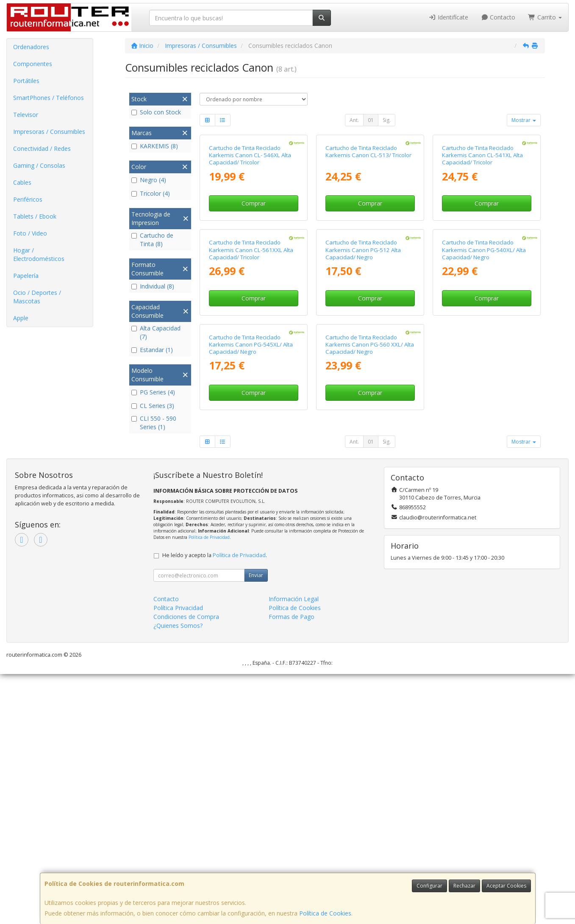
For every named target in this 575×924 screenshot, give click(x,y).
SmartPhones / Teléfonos (49, 98)
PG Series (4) (153, 392)
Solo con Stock (156, 112)
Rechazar (464, 886)
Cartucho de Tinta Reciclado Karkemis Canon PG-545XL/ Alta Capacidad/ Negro (251, 594)
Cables (22, 182)
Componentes (33, 64)
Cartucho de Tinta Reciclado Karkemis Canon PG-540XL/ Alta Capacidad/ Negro (484, 416)
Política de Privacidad (209, 787)
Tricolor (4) (151, 193)
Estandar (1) (152, 350)
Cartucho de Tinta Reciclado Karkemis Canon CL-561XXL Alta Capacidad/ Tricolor (251, 416)
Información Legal (294, 849)
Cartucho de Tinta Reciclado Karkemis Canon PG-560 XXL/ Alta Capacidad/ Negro (370, 594)
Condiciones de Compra (186, 867)
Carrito (545, 17)
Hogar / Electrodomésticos (39, 254)
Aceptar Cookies (506, 886)
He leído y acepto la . (215, 805)
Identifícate (448, 17)
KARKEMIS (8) (155, 146)
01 (371, 120)
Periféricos (28, 199)
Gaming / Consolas (39, 165)
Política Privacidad (178, 858)
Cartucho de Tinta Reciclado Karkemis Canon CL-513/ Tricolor (368, 234)
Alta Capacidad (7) (156, 332)
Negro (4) (149, 180)
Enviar (256, 825)
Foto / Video (30, 233)
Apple (21, 318)
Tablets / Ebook (35, 216)
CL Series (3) (153, 406)
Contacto (498, 17)
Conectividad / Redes (42, 148)
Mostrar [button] (524, 120)
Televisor (26, 115)
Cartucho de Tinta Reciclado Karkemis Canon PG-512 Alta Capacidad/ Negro (363, 416)
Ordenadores (31, 47)
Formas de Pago (292, 867)
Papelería (26, 276)
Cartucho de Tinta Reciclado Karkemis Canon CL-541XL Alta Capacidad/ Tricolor (482, 238)
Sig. (387, 120)
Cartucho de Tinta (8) (152, 240)
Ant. (354, 120)
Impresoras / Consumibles (49, 132)
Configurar (429, 886)
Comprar (254, 287)
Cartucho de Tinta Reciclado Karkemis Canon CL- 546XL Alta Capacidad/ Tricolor (250, 238)
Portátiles (26, 81)
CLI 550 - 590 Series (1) (154, 423)
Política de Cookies (325, 913)
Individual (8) (153, 286)
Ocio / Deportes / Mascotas (37, 297)
